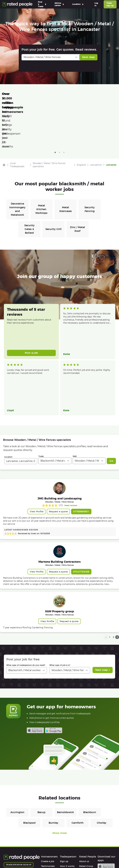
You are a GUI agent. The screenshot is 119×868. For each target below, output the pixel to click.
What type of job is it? (60, 617)
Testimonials (48, 818)
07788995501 (81, 463)
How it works (48, 823)
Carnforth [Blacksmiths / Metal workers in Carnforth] (78, 775)
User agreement (50, 832)
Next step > (103, 622)
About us (84, 813)
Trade (41, 408)
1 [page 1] (110, 589)
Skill (75, 408)
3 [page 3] (117, 589)
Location (8, 409)
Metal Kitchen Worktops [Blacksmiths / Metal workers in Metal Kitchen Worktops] (41, 161)
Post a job (31, 305)
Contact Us (79, 857)
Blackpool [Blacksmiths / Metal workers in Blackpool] (29, 775)
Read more (68, 278)
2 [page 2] (113, 589)
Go (111, 413)
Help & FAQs (48, 828)
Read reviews (71, 457)
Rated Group (86, 818)
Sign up (64, 813)
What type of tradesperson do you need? (26, 617)
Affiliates (84, 828)
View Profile (37, 463)
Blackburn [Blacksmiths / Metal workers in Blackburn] (90, 764)
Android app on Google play (54, 682)
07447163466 (81, 523)
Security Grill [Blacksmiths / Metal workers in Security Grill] (53, 181)
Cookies (48, 857)
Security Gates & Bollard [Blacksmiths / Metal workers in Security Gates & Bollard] (29, 181)
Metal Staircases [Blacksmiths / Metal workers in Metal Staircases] (66, 161)
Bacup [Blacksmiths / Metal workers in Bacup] (41, 764)
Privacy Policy (31, 857)
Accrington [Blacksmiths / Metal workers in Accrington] (17, 764)
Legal (82, 832)
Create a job (48, 813)
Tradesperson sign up (19, 816)
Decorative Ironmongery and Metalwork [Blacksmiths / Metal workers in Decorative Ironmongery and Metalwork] (17, 161)
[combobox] (21, 413)
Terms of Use (11, 857)
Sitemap (63, 857)
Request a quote (58, 463)
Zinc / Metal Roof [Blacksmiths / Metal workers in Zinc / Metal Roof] (77, 181)
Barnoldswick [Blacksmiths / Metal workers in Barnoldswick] (65, 764)
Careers (83, 823)
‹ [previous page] (106, 589)
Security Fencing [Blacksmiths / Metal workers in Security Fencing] (90, 161)
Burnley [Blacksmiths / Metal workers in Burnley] (53, 775)
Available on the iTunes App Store (35, 682)
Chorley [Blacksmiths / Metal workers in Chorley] (102, 775)
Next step (88, 57)
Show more (59, 785)
